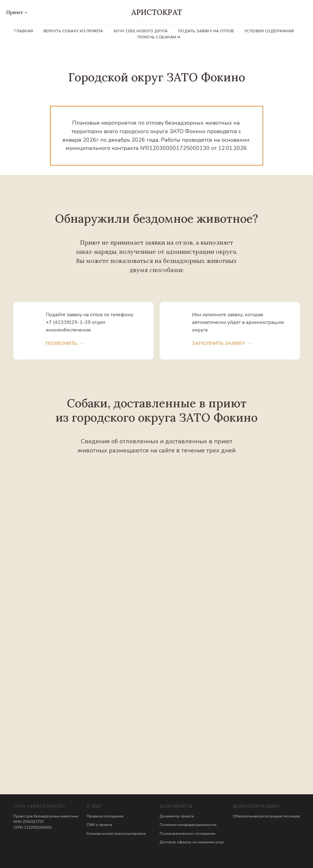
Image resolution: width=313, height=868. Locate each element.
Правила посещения (105, 816)
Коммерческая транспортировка (116, 834)
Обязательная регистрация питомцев (266, 816)
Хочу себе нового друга (141, 31)
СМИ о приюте (100, 825)
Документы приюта (177, 816)
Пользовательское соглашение (188, 834)
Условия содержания (269, 31)
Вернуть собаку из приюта (73, 31)
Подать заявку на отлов (206, 31)
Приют (15, 12)
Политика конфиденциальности (188, 825)
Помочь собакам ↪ (159, 37)
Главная (24, 31)
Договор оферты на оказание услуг (192, 842)
